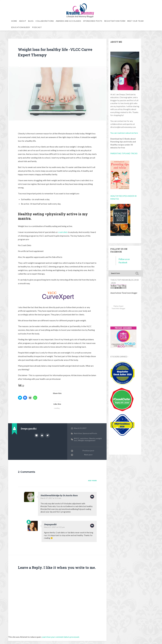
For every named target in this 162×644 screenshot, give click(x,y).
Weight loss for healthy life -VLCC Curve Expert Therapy (55, 52)
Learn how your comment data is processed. (61, 637)
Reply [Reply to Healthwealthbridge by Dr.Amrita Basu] (92, 497)
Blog (31, 21)
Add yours (92, 481)
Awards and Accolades (68, 21)
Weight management (87, 440)
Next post (88, 455)
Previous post (88, 451)
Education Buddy (21, 27)
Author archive (36, 435)
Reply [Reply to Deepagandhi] (92, 526)
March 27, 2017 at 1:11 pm (51, 498)
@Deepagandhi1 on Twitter (48, 435)
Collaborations (45, 21)
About (23, 21)
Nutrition (78, 433)
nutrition (84, 438)
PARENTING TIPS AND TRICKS (124, 153)
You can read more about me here (124, 133)
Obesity (92, 438)
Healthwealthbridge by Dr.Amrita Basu (59, 495)
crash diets (63, 232)
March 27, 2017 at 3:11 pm (54, 527)
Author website (42, 435)
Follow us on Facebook (119, 250)
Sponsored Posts (93, 21)
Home (14, 21)
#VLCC (77, 438)
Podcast (37, 27)
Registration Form (115, 21)
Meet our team (135, 21)
